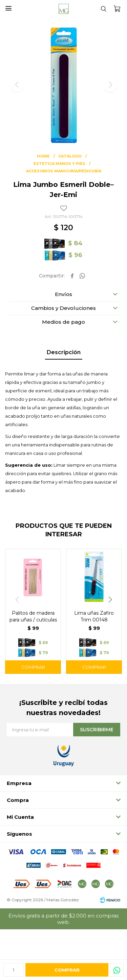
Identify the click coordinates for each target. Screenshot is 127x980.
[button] (110, 600)
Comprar (67, 970)
